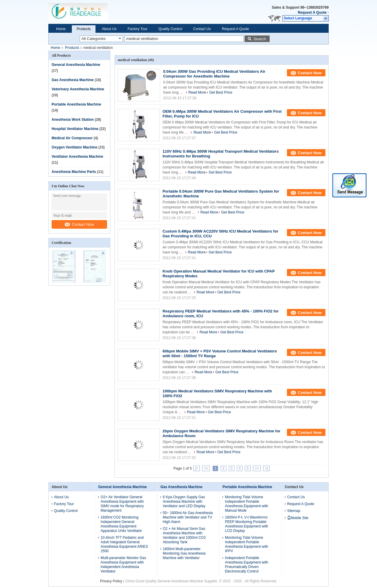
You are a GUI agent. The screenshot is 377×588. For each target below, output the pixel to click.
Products (84, 29)
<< (206, 468)
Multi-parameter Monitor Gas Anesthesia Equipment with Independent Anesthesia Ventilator (123, 565)
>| (266, 468)
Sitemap (294, 511)
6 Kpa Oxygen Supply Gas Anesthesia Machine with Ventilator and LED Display (184, 502)
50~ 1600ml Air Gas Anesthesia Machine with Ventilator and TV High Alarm (188, 517)
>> (257, 468)
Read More (197, 92)
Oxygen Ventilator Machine (74, 147)
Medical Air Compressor (72, 138)
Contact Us (202, 29)
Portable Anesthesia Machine (76, 104)
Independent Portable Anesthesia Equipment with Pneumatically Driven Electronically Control (247, 565)
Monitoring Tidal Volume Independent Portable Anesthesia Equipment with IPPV (247, 544)
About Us (109, 29)
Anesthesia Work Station (73, 120)
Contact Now (79, 224)
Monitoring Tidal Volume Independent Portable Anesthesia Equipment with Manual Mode (247, 504)
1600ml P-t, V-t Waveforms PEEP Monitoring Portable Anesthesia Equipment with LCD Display (247, 524)
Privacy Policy (111, 581)
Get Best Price (221, 92)
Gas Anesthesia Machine (73, 80)
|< (197, 468)
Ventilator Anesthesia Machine (77, 157)
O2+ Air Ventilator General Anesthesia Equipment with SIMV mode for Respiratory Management (122, 504)
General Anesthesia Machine (76, 65)
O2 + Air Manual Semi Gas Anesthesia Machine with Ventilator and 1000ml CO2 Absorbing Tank (184, 535)
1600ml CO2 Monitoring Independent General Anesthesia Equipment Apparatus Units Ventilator (121, 524)
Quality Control (170, 29)
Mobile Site (298, 518)
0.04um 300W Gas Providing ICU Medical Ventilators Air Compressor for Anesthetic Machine (214, 74)
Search (260, 39)
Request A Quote (312, 13)
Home (61, 29)
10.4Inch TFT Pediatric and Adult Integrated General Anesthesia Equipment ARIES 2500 (124, 544)
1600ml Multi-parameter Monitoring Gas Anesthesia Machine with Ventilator (184, 553)
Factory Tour (137, 29)
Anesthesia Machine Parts (74, 172)
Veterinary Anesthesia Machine (78, 89)
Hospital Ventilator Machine (75, 129)
